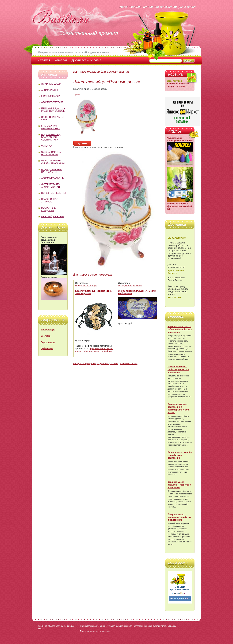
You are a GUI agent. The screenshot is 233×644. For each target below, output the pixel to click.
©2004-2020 (44, 626)
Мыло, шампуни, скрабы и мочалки (53, 162)
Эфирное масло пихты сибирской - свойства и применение (180, 329)
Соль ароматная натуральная (52, 153)
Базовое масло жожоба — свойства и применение (180, 455)
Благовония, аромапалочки (51, 127)
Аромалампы (50, 90)
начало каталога (129, 363)
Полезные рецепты (54, 193)
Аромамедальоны (53, 178)
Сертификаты (48, 342)
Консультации (48, 330)
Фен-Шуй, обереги (53, 216)
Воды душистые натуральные (52, 171)
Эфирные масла (51, 84)
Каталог (61, 60)
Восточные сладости (49, 209)
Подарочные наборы (86, 286)
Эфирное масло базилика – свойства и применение (179, 485)
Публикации (47, 349)
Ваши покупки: (174, 81)
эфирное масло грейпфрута (98, 351)
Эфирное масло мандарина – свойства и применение (179, 517)
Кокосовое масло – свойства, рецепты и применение (178, 369)
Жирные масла (51, 96)
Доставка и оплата (87, 60)
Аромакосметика (52, 102)
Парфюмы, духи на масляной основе (53, 110)
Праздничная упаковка (50, 200)
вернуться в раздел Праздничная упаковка (96, 363)
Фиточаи (47, 146)
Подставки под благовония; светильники (51, 137)
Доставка (46, 336)
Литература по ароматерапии (51, 186)
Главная (44, 60)
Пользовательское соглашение (95, 631)
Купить (77, 94)
